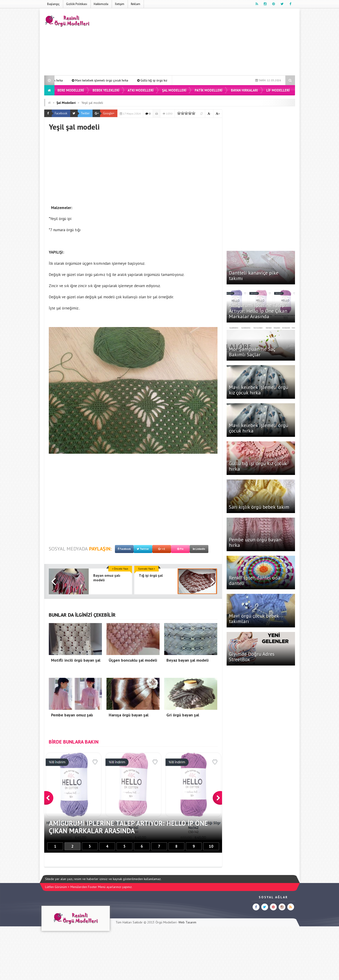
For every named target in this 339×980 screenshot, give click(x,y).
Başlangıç (53, 4)
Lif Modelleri (278, 90)
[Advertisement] (212, 43)
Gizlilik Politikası (77, 4)
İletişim (120, 4)
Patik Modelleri (208, 90)
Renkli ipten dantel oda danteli (255, 580)
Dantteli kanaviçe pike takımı (254, 275)
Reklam (136, 4)
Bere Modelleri (71, 90)
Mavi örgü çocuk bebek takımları (254, 618)
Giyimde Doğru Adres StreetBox (252, 657)
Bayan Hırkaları (244, 90)
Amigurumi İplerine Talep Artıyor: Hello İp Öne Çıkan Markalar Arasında (258, 311)
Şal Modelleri (174, 90)
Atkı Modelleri (141, 90)
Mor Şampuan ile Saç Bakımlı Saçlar (252, 352)
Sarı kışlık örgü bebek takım (259, 507)
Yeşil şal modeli (92, 103)
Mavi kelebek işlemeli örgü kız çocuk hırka (66, 80)
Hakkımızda (101, 4)
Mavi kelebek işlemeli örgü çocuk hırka (133, 80)
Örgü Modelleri (166, 922)
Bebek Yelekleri (106, 90)
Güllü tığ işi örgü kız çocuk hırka (258, 466)
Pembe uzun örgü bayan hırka (255, 542)
